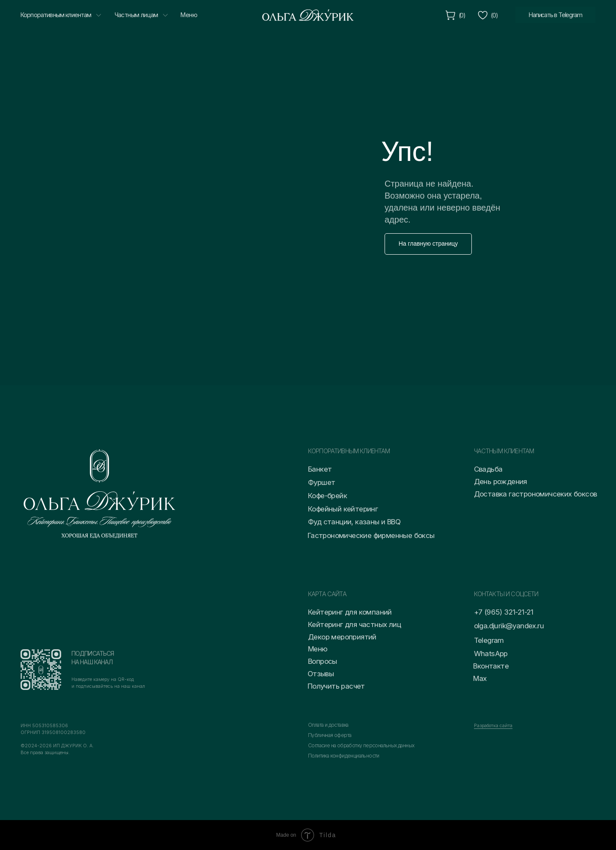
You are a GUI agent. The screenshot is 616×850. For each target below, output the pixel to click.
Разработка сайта (493, 726)
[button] (378, 686)
